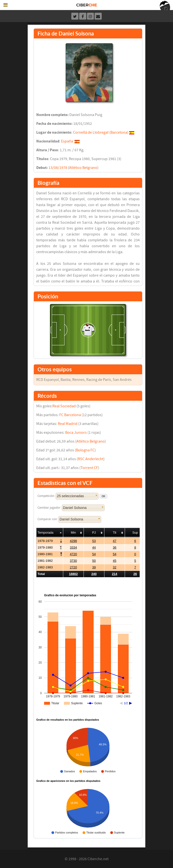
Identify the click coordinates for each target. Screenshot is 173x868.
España (67, 141)
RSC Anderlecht (91, 459)
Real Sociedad (64, 406)
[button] (103, 496)
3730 (73, 561)
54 (94, 554)
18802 (73, 574)
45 (114, 561)
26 (135, 574)
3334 (73, 547)
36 (114, 547)
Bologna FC (85, 450)
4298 (73, 541)
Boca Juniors (76, 433)
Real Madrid (68, 424)
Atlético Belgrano (83, 168)
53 (94, 541)
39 (94, 567)
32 (114, 567)
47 (114, 541)
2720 (73, 567)
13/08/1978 (58, 168)
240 (94, 574)
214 (115, 574)
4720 (73, 554)
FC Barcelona (70, 415)
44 (94, 547)
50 (94, 561)
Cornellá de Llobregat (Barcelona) (101, 132)
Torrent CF (89, 468)
